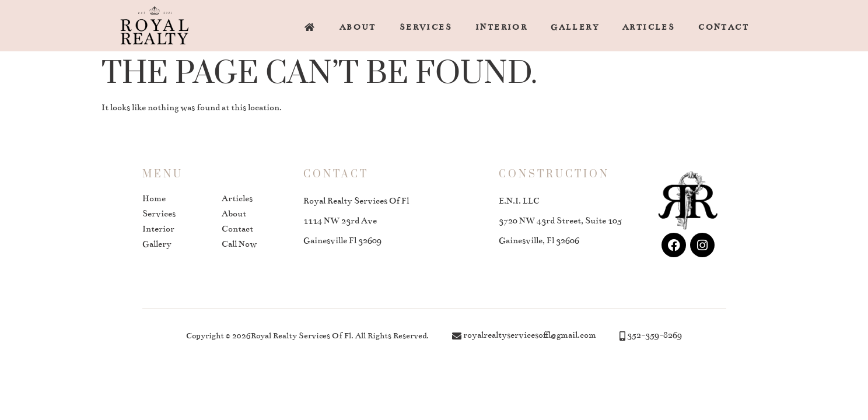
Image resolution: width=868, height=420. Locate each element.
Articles (649, 27)
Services (426, 27)
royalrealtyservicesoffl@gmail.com (530, 335)
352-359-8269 (654, 335)
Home (154, 198)
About (358, 27)
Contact (724, 27)
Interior (501, 27)
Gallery (575, 27)
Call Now (239, 244)
